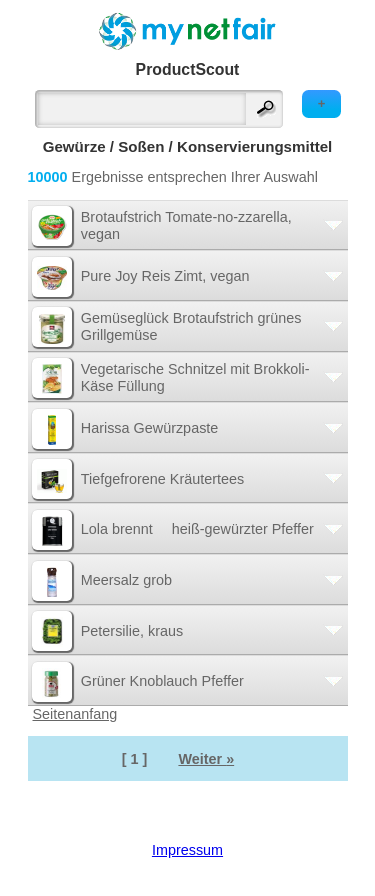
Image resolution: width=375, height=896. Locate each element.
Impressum (187, 850)
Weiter (206, 759)
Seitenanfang (75, 714)
